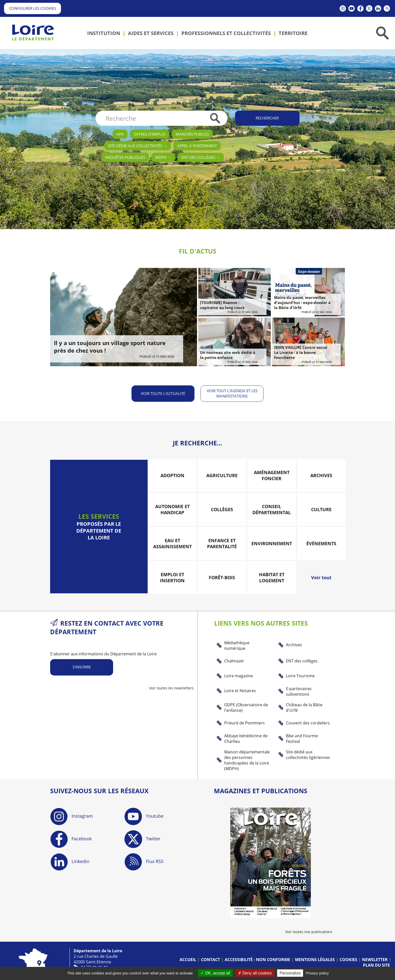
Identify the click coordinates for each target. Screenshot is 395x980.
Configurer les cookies (32, 8)
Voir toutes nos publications (309, 929)
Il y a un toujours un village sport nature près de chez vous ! (110, 347)
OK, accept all (215, 973)
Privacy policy (317, 973)
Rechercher (267, 118)
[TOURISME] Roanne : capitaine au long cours (222, 305)
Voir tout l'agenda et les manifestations (233, 392)
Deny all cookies (255, 973)
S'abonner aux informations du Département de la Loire (103, 651)
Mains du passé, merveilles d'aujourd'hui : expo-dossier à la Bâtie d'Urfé (302, 302)
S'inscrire (82, 664)
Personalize (290, 973)
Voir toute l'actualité (162, 392)
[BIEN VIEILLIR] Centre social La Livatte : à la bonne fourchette (301, 352)
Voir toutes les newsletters (171, 685)
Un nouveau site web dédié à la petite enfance (228, 355)
